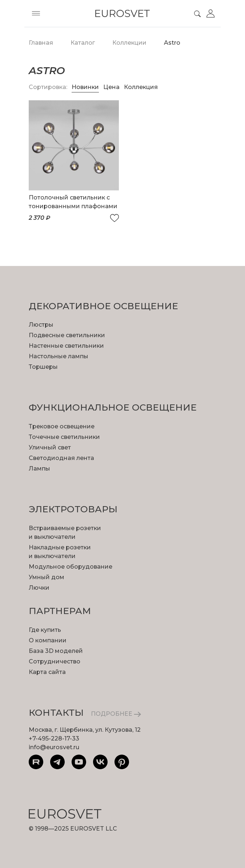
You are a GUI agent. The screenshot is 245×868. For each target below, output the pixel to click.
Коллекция (141, 87)
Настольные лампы (59, 356)
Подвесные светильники (67, 335)
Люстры (41, 325)
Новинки (85, 87)
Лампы (39, 469)
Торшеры (43, 367)
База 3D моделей (56, 651)
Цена (112, 87)
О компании (48, 640)
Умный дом (47, 577)
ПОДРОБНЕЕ (116, 714)
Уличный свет (50, 447)
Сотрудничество (55, 661)
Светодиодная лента (61, 458)
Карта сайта (47, 672)
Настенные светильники (66, 346)
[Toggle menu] (36, 13)
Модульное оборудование (71, 567)
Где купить (45, 630)
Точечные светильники (64, 437)
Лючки (39, 588)
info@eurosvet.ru (54, 747)
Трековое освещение (62, 426)
